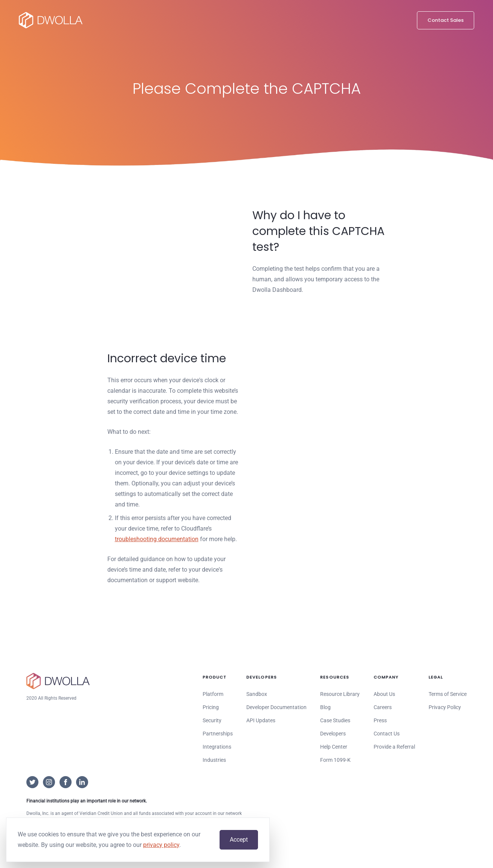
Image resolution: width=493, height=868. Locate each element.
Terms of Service (448, 694)
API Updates (261, 720)
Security (212, 720)
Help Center (334, 747)
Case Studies (335, 720)
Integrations (217, 747)
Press (380, 720)
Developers (333, 734)
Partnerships (218, 734)
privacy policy (161, 845)
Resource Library (340, 694)
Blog (325, 707)
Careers (383, 707)
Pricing (211, 707)
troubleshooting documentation (157, 539)
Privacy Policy (445, 707)
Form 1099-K (335, 760)
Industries (214, 760)
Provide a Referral (394, 747)
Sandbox (257, 694)
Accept (239, 840)
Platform (213, 694)
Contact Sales (446, 20)
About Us (384, 694)
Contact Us (387, 734)
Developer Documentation (276, 707)
